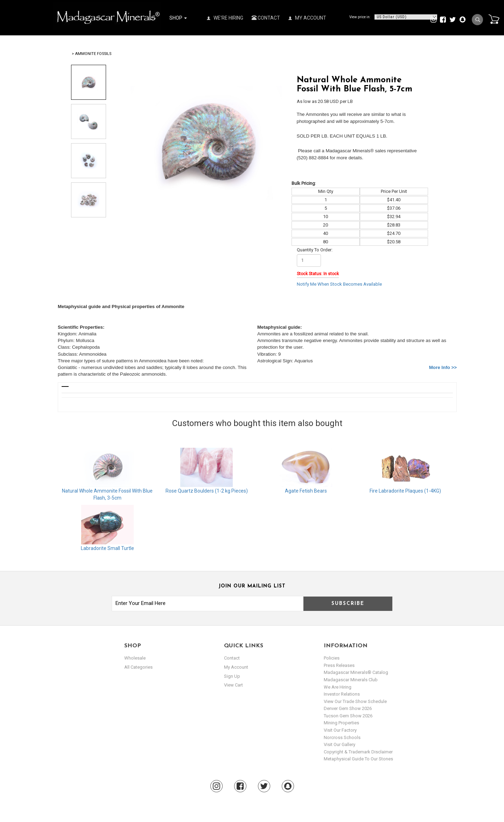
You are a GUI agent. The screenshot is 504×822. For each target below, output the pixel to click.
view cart (233, 685)
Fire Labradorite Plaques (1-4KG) (405, 491)
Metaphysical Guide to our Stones (358, 759)
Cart (494, 19)
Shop (178, 18)
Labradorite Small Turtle (107, 548)
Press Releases (339, 665)
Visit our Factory (340, 730)
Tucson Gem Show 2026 (348, 716)
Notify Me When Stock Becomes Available (339, 284)
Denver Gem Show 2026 (348, 708)
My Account (307, 18)
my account (236, 667)
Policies (332, 658)
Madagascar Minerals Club (351, 680)
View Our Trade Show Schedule (355, 701)
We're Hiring (225, 18)
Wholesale (135, 658)
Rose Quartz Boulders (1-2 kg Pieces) (207, 491)
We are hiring (338, 687)
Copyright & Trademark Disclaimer (358, 752)
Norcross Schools (342, 737)
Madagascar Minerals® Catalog (356, 672)
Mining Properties (341, 723)
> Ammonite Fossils (92, 54)
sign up (232, 676)
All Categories (138, 667)
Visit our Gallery (339, 744)
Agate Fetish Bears (306, 491)
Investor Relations (342, 694)
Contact (266, 18)
